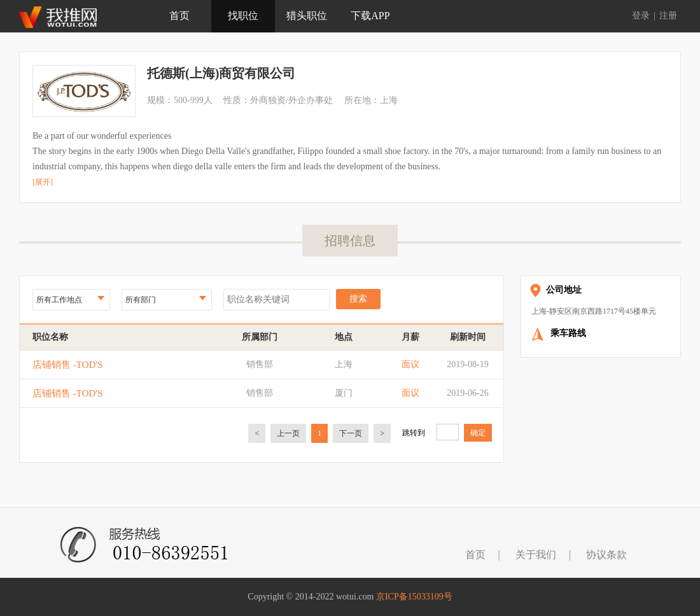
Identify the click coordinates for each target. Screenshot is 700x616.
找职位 (243, 16)
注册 (668, 16)
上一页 (288, 433)
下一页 (351, 433)
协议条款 (606, 555)
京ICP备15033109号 (414, 597)
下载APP (370, 16)
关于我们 (536, 555)
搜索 (358, 299)
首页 (179, 16)
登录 (641, 16)
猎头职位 (307, 16)
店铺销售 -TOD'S (67, 365)
